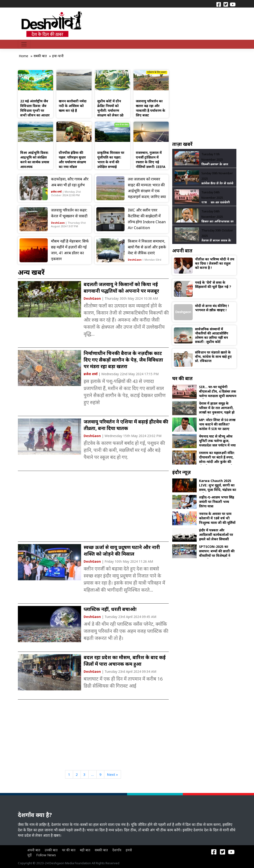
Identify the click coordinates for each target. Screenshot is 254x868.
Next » (112, 774)
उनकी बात (51, 850)
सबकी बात (101, 850)
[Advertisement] (93, 506)
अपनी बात (34, 850)
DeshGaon (58, 223)
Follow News (46, 855)
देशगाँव (117, 850)
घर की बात (69, 850)
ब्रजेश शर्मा (56, 192)
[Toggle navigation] (24, 44)
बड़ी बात (85, 850)
